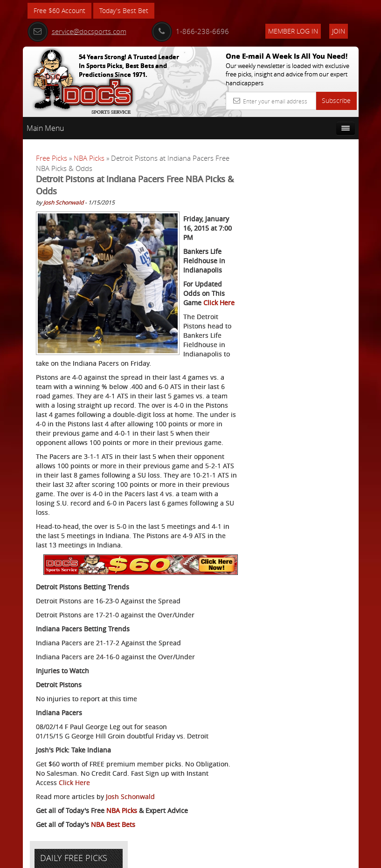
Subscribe (336, 100)
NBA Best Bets (113, 824)
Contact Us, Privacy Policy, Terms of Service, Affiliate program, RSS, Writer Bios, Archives (246, 857)
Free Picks (52, 158)
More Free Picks (317, 181)
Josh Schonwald (63, 202)
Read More (324, 373)
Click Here (74, 782)
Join (339, 31)
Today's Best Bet (124, 10)
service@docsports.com (77, 31)
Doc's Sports (319, 303)
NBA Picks (89, 158)
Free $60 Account (59, 10)
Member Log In (293, 31)
